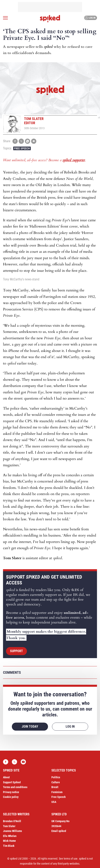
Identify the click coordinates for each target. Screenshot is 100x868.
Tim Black (9, 846)
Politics (56, 777)
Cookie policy (11, 797)
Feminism (57, 792)
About (6, 777)
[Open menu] (5, 18)
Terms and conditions (15, 787)
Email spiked (59, 831)
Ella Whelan (10, 836)
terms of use (71, 859)
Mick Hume (9, 841)
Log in (90, 18)
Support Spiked (12, 782)
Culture (56, 782)
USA (54, 802)
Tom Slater (9, 826)
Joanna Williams (12, 831)
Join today (30, 727)
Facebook (6, 762)
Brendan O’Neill (12, 821)
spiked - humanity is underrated (50, 19)
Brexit (55, 787)
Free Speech (22, 148)
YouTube (23, 762)
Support (16, 651)
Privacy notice (11, 792)
